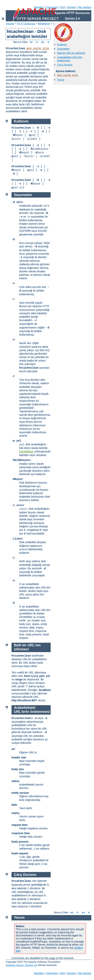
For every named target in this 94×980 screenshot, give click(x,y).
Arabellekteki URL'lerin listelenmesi (70, 59)
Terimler (71, 7)
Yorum (61, 80)
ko (43, 42)
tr (49, 42)
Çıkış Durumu (65, 65)
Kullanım (62, 44)
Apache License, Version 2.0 (22, 965)
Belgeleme (44, 24)
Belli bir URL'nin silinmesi (71, 53)
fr (37, 42)
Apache (10, 24)
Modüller (39, 7)
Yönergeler (52, 7)
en (31, 42)
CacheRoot (26, 452)
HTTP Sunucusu (26, 24)
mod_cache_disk (38, 48)
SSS (62, 7)
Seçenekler (63, 49)
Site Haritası (85, 7)
